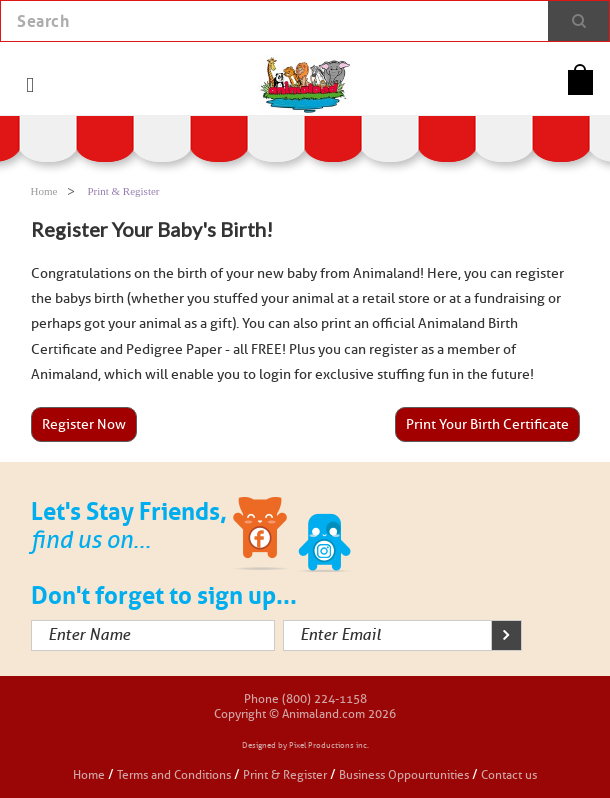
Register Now (84, 424)
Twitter (325, 537)
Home (44, 191)
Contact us (509, 774)
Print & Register (285, 774)
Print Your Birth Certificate (487, 424)
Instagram (388, 537)
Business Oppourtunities (404, 774)
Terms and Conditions (175, 774)
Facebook (262, 537)
